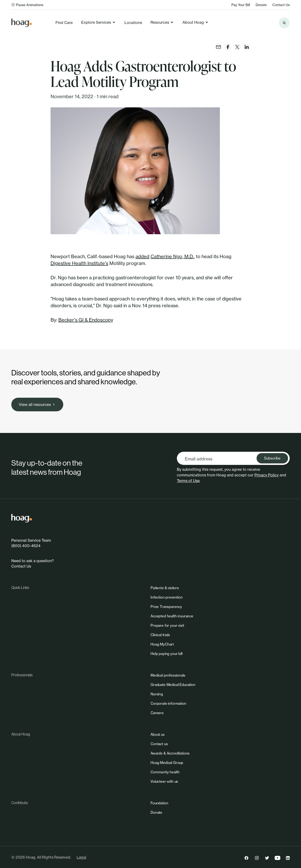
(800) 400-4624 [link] (26, 546)
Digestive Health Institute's (79, 263)
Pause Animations (27, 5)
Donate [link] (261, 5)
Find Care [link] (64, 23)
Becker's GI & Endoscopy (86, 320)
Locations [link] (133, 23)
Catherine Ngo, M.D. (172, 256)
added (142, 256)
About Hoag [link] (196, 22)
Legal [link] (81, 857)
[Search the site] (284, 23)
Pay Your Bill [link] (241, 5)
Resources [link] (162, 22)
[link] (22, 23)
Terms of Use (188, 481)
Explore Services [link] (98, 22)
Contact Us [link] (281, 5)
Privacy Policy (267, 475)
